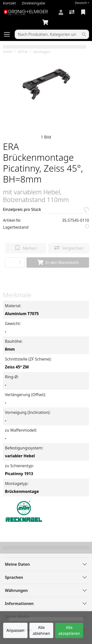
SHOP (8, 52)
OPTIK (23, 52)
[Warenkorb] (46, 22)
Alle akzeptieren (69, 630)
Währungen (16, 590)
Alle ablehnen (41, 630)
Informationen (19, 604)
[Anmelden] (61, 12)
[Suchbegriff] (47, 34)
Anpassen (15, 630)
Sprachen (14, 577)
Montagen (42, 52)
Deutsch (81, 3)
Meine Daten (17, 564)
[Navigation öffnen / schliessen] (9, 34)
